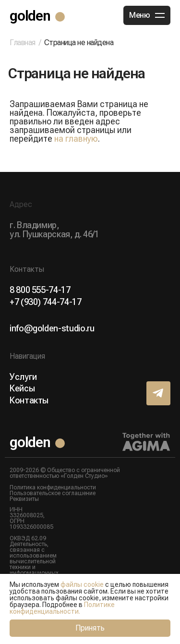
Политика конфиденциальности (53, 487)
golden (30, 16)
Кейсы (22, 389)
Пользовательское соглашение (53, 493)
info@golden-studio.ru (52, 328)
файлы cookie (82, 584)
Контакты (29, 401)
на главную (76, 139)
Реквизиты (24, 499)
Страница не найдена (79, 43)
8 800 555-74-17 (40, 290)
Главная (23, 43)
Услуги (23, 377)
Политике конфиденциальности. (62, 608)
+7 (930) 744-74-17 (46, 302)
